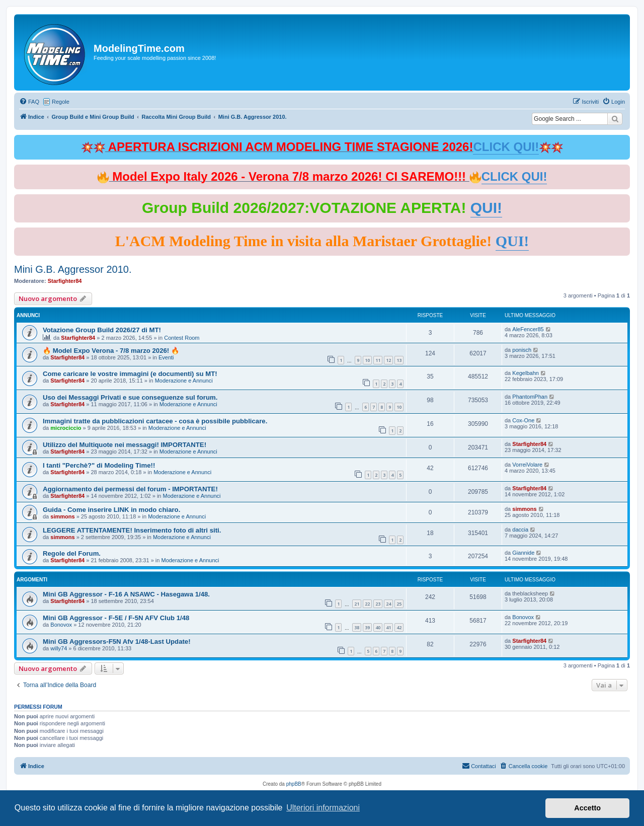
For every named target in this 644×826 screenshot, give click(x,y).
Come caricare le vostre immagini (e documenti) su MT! (130, 374)
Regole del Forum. (72, 553)
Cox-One (523, 420)
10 (367, 360)
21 (357, 604)
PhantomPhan (530, 397)
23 (378, 604)
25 (399, 604)
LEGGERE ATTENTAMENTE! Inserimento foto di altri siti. (132, 530)
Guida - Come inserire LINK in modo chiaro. (111, 510)
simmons (62, 516)
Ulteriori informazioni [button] (323, 808)
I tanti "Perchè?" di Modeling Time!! (99, 465)
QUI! (486, 208)
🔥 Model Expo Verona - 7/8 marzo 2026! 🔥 (111, 351)
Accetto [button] (587, 808)
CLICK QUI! (506, 147)
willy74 (59, 648)
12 (388, 360)
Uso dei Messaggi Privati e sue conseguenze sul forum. (130, 397)
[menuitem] (29, 102)
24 (388, 604)
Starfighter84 (65, 281)
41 (388, 627)
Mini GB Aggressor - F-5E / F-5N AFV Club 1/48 (116, 618)
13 (399, 360)
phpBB (294, 784)
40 (378, 627)
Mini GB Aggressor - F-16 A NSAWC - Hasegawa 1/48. (126, 594)
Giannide (523, 553)
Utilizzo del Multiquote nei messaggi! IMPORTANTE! (125, 445)
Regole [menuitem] (61, 102)
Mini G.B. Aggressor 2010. (73, 269)
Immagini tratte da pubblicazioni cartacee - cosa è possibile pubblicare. (155, 421)
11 (378, 360)
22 (367, 604)
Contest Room (182, 338)
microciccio (66, 428)
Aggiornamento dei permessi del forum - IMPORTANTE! (130, 489)
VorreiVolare (527, 465)
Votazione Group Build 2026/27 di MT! (102, 330)
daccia (520, 530)
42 (399, 627)
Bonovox (61, 625)
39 (367, 627)
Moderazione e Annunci (184, 381)
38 (357, 627)
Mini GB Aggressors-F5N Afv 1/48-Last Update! (117, 642)
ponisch (522, 350)
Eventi (166, 357)
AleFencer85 (528, 329)
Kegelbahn (526, 373)
